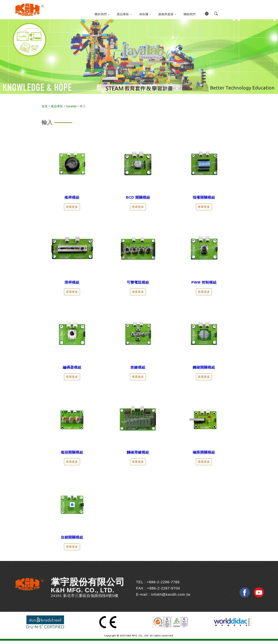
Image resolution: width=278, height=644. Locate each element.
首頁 (45, 111)
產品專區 (121, 14)
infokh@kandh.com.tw (177, 600)
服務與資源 (177, 14)
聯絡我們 (205, 14)
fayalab (71, 111)
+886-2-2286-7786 (170, 587)
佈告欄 (148, 14)
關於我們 (93, 14)
